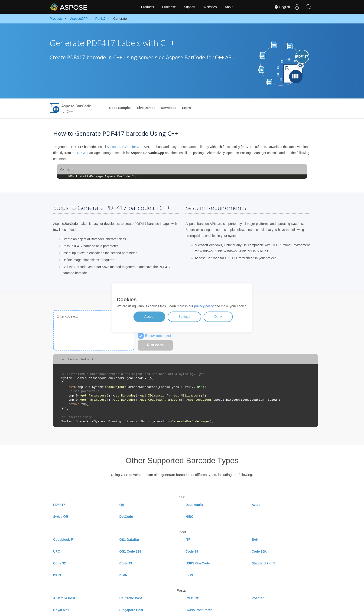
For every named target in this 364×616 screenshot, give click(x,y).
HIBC (189, 517)
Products (148, 7)
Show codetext (154, 336)
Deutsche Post (131, 598)
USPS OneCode (198, 563)
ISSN (189, 575)
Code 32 (59, 563)
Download (169, 108)
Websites (210, 7)
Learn (186, 108)
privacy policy (204, 306)
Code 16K (259, 551)
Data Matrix (194, 505)
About (229, 7)
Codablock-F (63, 540)
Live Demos (146, 108)
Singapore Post (131, 610)
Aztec (256, 505)
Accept (149, 317)
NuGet (82, 153)
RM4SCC (192, 598)
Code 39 (192, 551)
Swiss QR (61, 517)
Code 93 (126, 563)
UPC (57, 551)
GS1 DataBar (129, 540)
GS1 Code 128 (130, 551)
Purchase (169, 7)
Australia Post (64, 598)
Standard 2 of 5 (263, 563)
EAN (255, 540)
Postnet (258, 598)
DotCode (126, 517)
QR (122, 505)
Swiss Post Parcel (199, 610)
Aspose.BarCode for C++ (125, 147)
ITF (188, 540)
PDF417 (59, 505)
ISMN (123, 575)
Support (190, 7)
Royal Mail (61, 610)
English (282, 7)
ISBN (57, 575)
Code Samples (120, 108)
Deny (218, 317)
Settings (184, 317)
